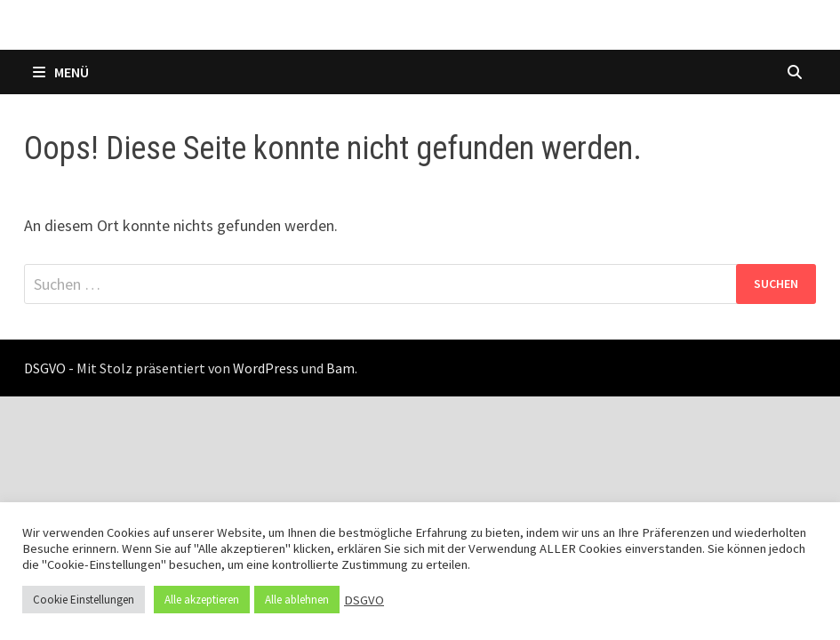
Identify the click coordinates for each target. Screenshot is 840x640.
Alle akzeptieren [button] (202, 600)
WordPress (266, 368)
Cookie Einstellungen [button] (84, 600)
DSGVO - (49, 368)
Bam (340, 368)
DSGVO (364, 600)
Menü (61, 72)
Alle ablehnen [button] (297, 600)
